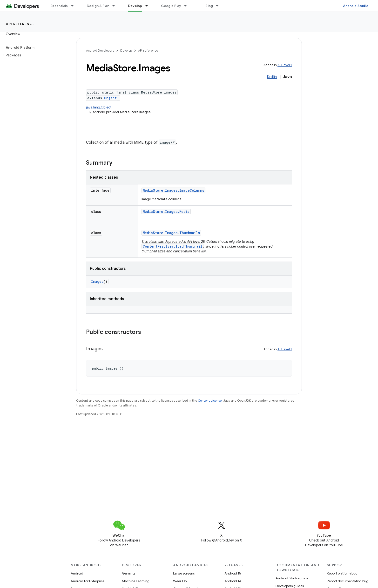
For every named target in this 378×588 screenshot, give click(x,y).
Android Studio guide (292, 578)
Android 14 (233, 581)
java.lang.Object (99, 107)
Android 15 (233, 573)
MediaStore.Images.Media (166, 212)
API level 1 (285, 65)
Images (97, 281)
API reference (20, 24)
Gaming (128, 573)
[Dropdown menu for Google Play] (188, 6)
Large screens (184, 573)
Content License (210, 401)
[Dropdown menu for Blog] (219, 6)
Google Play (171, 6)
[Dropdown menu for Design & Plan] (116, 6)
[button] (31, 55)
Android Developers (100, 51)
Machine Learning (136, 581)
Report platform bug (342, 573)
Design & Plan (98, 6)
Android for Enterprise (88, 581)
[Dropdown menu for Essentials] (74, 6)
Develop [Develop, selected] (135, 6)
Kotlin (272, 77)
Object (110, 98)
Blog (209, 6)
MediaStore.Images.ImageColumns (173, 190)
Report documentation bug (348, 581)
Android (77, 573)
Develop (126, 51)
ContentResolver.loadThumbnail (172, 246)
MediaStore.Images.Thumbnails (171, 233)
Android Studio (356, 6)
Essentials (59, 6)
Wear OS (180, 581)
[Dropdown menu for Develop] (149, 6)
